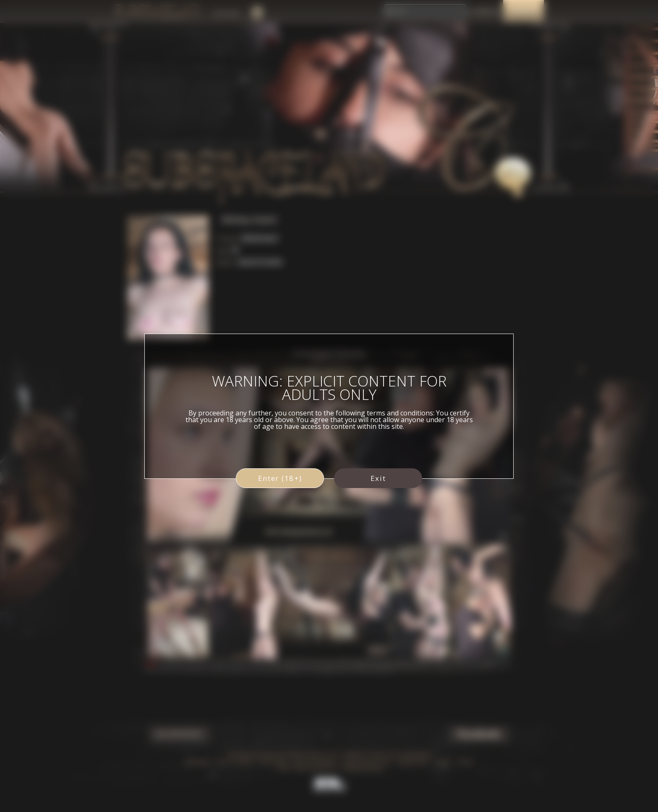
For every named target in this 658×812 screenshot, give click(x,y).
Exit (378, 478)
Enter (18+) (280, 478)
